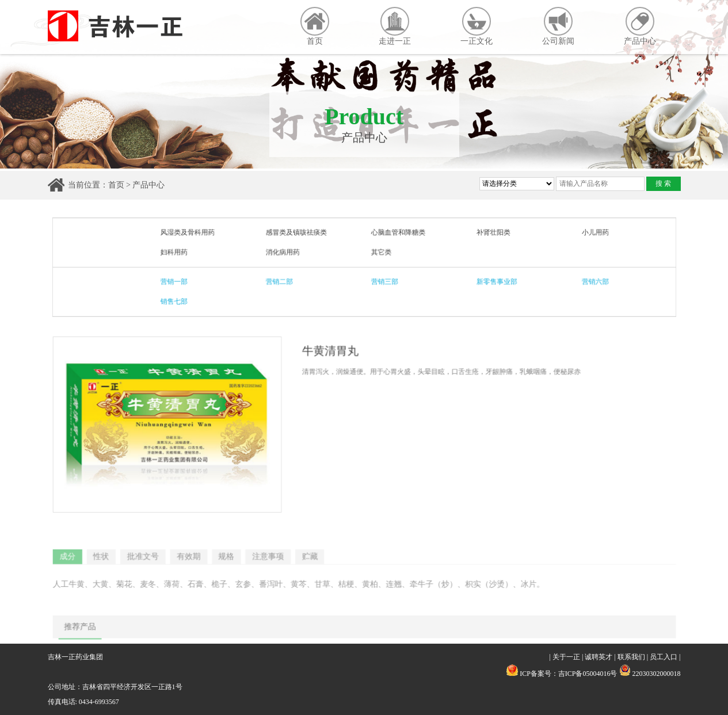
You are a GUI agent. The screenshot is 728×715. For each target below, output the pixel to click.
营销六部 (591, 281)
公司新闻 (558, 26)
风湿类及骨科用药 (190, 233)
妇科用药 (177, 253)
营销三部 (384, 281)
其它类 (381, 253)
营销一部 (177, 281)
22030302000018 (650, 674)
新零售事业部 (494, 281)
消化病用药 (284, 253)
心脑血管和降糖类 (397, 233)
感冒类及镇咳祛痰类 (297, 233)
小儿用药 (591, 233)
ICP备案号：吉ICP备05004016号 (568, 674)
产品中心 (640, 26)
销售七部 (177, 301)
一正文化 (477, 26)
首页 (315, 26)
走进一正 (395, 26)
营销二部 (280, 281)
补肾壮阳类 (491, 233)
